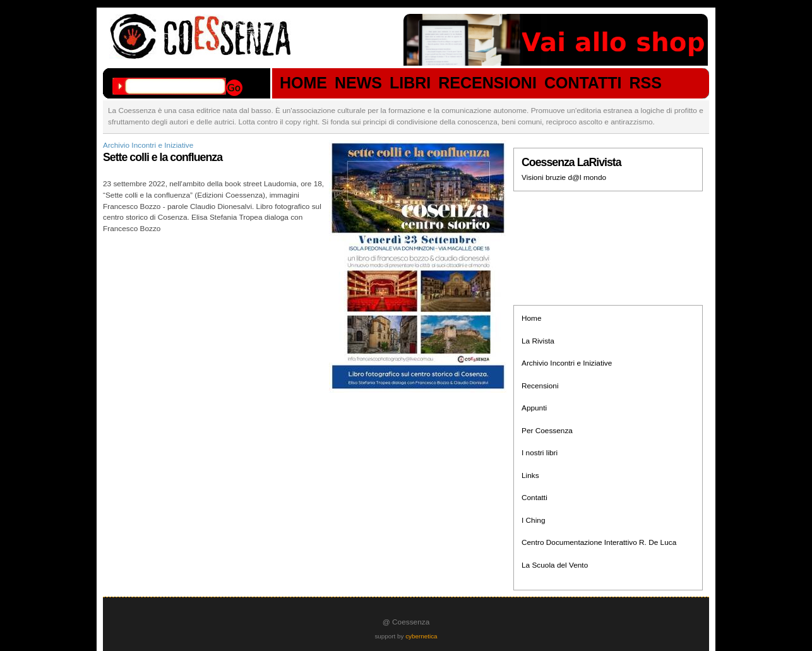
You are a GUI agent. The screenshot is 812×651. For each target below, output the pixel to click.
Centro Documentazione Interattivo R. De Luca (599, 542)
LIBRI (410, 83)
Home (532, 318)
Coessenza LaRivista (571, 162)
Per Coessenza (547, 431)
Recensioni (540, 386)
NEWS (358, 83)
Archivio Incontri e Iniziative (148, 145)
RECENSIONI (487, 83)
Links (530, 475)
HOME (303, 83)
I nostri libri (540, 453)
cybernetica (421, 636)
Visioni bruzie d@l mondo (564, 177)
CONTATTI (583, 83)
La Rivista (538, 341)
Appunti (534, 408)
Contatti (534, 498)
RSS (646, 83)
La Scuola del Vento (555, 565)
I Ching (533, 520)
